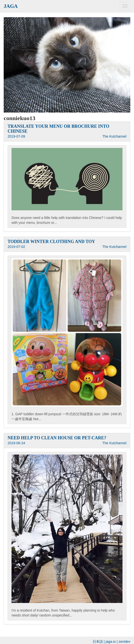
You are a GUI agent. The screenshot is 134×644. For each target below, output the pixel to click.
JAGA (11, 6)
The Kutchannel (114, 136)
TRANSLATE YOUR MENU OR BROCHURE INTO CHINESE (58, 129)
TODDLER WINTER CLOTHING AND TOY (51, 242)
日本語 (98, 642)
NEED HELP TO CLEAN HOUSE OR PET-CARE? (57, 438)
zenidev (124, 642)
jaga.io (111, 642)
